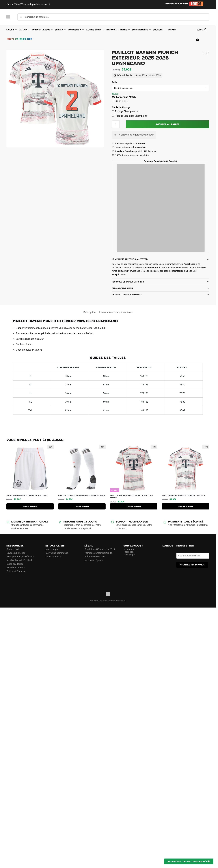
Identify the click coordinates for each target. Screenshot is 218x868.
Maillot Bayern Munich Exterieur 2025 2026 (183, 495)
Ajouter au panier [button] (82, 506)
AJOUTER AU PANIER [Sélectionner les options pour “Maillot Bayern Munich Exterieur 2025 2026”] (186, 506)
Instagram (129, 549)
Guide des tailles (15, 564)
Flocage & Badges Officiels (20, 557)
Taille (115, 82)
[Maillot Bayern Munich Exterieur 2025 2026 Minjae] (204, 53)
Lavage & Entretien (16, 553)
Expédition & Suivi (16, 568)
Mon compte (52, 549)
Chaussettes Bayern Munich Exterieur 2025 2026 (82, 495)
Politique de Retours (95, 557)
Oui (121, 101)
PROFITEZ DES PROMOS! (192, 565)
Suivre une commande (57, 553)
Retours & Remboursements (127, 295)
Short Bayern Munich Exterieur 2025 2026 (27, 495)
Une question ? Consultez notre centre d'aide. (189, 861)
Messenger (129, 555)
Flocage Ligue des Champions (131, 116)
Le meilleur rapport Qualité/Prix (130, 259)
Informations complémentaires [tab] (116, 312)
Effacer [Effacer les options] (115, 94)
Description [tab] (89, 312)
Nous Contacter (54, 557)
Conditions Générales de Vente (100, 549)
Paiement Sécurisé (16, 571)
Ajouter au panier (168, 124)
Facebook (129, 552)
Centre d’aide (13, 549)
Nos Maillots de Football (19, 560)
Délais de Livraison (122, 288)
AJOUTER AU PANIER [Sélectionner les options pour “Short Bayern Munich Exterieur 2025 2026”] (30, 506)
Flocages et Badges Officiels (128, 282)
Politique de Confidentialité (98, 553)
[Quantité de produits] (116, 124)
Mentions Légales (94, 560)
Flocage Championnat (126, 111)
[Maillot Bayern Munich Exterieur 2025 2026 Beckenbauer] (208, 53)
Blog (9, 575)
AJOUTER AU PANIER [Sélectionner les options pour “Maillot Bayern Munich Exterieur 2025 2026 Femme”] (134, 506)
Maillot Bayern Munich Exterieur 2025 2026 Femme (131, 497)
